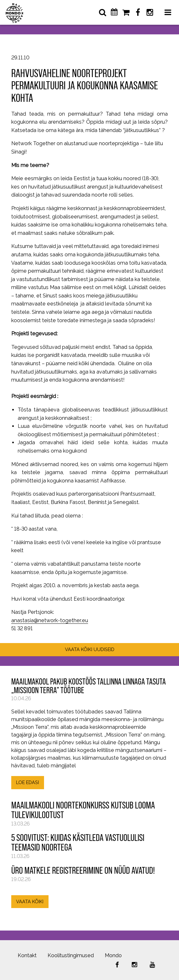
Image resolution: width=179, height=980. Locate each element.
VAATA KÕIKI (30, 901)
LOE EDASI (27, 782)
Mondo (113, 955)
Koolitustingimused (71, 955)
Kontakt (27, 955)
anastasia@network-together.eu (50, 620)
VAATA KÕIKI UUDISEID (90, 649)
